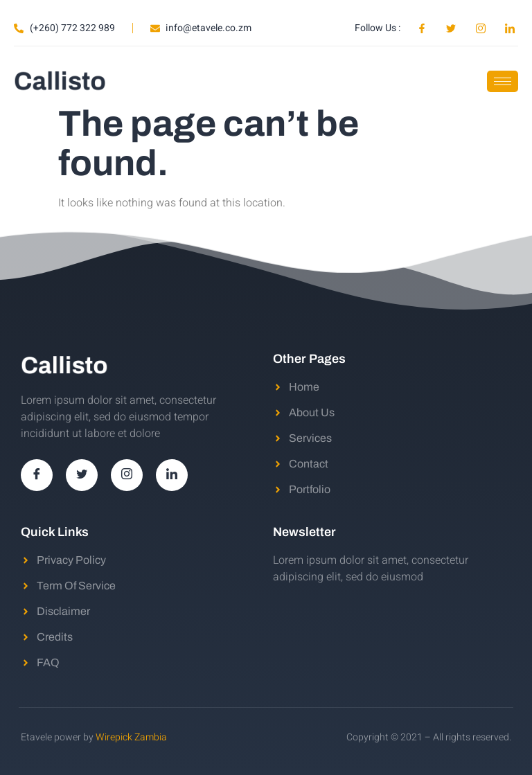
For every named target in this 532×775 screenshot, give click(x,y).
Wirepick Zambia (131, 737)
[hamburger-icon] (503, 81)
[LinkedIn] (172, 475)
